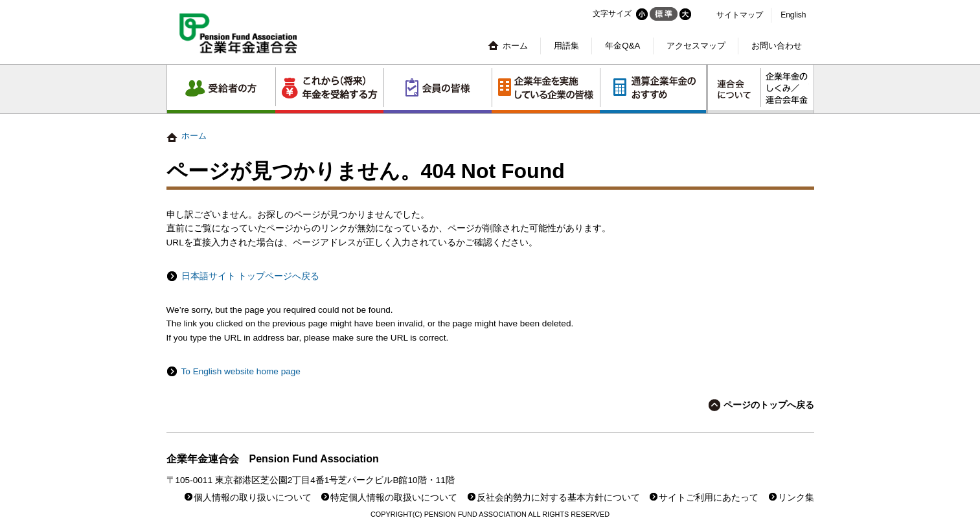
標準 (664, 14)
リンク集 (796, 498)
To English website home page (241, 371)
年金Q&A (622, 46)
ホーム (515, 46)
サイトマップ (740, 15)
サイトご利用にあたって (709, 498)
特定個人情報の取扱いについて (394, 498)
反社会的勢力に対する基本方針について (558, 498)
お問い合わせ (777, 46)
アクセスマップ (696, 46)
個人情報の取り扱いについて (253, 498)
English (793, 15)
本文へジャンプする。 (490, 0)
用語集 (566, 46)
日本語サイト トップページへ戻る (251, 276)
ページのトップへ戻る (769, 405)
